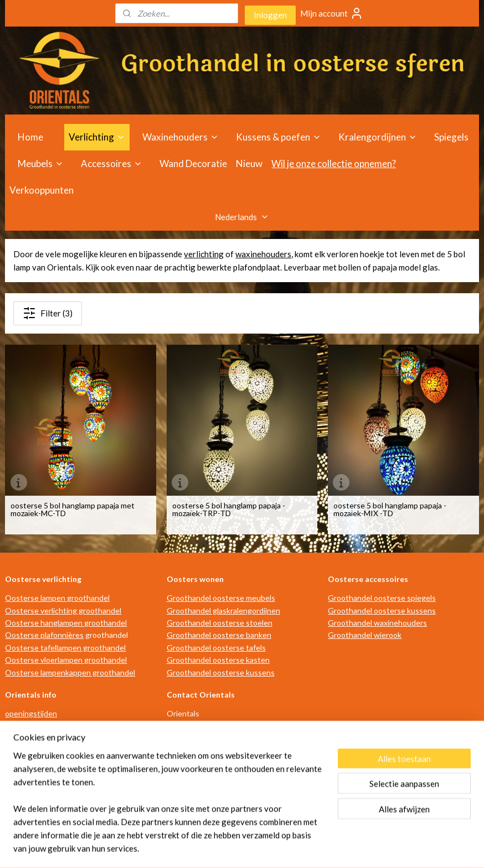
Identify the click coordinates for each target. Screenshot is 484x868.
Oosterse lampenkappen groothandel (70, 672)
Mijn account (332, 13)
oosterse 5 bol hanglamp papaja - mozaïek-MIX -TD (390, 509)
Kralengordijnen (378, 137)
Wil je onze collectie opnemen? (334, 163)
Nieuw (249, 163)
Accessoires (112, 163)
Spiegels (451, 137)
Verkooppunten (42, 190)
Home (30, 137)
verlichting (204, 254)
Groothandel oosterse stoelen (220, 623)
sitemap (197, 848)
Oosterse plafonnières (44, 635)
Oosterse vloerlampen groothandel (66, 660)
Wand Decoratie (193, 163)
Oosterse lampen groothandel (57, 598)
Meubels (41, 163)
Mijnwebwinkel (345, 848)
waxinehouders (263, 254)
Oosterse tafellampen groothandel (65, 648)
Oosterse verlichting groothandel (63, 610)
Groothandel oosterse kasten (218, 660)
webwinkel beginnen (255, 848)
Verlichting (97, 137)
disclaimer (22, 788)
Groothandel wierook (365, 635)
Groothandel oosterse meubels (221, 598)
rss (217, 848)
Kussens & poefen (279, 137)
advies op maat (31, 738)
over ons (20, 763)
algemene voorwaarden (45, 775)
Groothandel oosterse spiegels (382, 598)
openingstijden (31, 713)
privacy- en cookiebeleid (47, 800)
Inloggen (270, 15)
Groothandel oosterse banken (219, 635)
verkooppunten (32, 751)
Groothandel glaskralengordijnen (223, 610)
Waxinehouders (181, 137)
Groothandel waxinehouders (377, 623)
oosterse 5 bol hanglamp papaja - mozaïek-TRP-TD (229, 509)
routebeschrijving (35, 726)
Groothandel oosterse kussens (221, 672)
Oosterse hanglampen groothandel (66, 623)
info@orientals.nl (202, 775)
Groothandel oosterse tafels (216, 648)
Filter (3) (48, 313)
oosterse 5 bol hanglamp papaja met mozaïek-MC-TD (73, 509)
